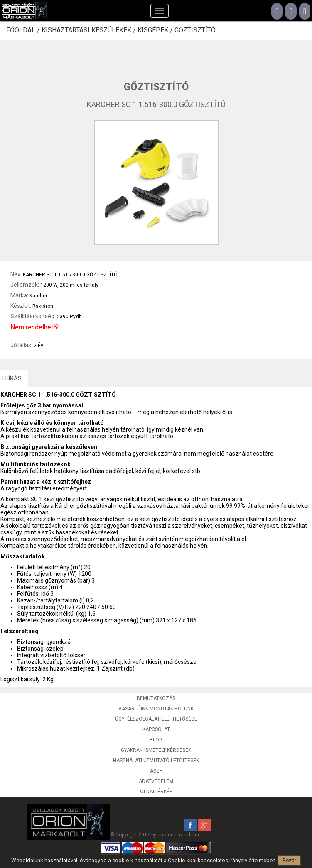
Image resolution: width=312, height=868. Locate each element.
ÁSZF (156, 771)
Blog (156, 740)
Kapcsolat (156, 729)
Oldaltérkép (156, 792)
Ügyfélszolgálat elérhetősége (156, 719)
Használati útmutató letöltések (156, 761)
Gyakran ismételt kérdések (156, 750)
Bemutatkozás (156, 698)
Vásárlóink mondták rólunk (156, 709)
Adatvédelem (156, 781)
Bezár (289, 860)
